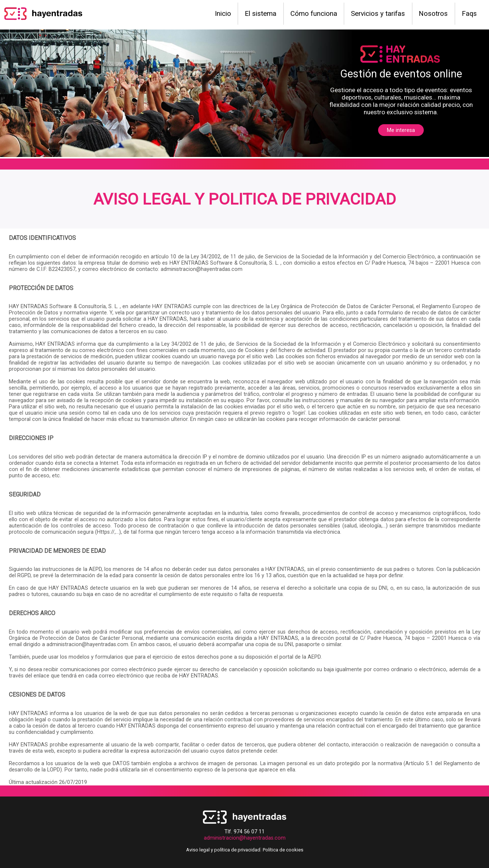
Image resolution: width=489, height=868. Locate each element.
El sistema (261, 14)
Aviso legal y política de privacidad (223, 850)
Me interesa (401, 130)
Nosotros (433, 14)
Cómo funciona (314, 14)
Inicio (223, 14)
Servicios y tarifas (378, 14)
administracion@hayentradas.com (245, 838)
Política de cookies (283, 850)
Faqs (469, 14)
